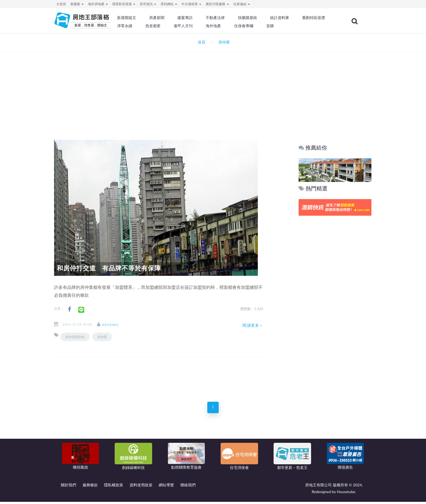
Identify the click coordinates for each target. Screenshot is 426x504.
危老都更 (205, 26)
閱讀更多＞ (253, 325)
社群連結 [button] (242, 4)
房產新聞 (174, 18)
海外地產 (264, 26)
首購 (318, 26)
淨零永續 (178, 26)
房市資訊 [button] (148, 4)
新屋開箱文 (145, 18)
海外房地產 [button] (98, 4)
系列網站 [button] (169, 4)
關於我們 (68, 487)
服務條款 (90, 487)
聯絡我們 (188, 487)
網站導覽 (166, 487)
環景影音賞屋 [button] (124, 4)
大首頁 (61, 4)
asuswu (115, 325)
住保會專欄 (293, 26)
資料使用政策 (141, 487)
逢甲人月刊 (234, 26)
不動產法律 (231, 18)
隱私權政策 (114, 487)
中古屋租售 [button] (191, 4)
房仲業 (102, 337)
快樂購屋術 (262, 18)
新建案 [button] (77, 4)
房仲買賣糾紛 (75, 337)
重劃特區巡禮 (147, 26)
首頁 (201, 42)
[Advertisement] (213, 89)
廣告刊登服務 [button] (217, 4)
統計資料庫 (293, 18)
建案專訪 (201, 18)
